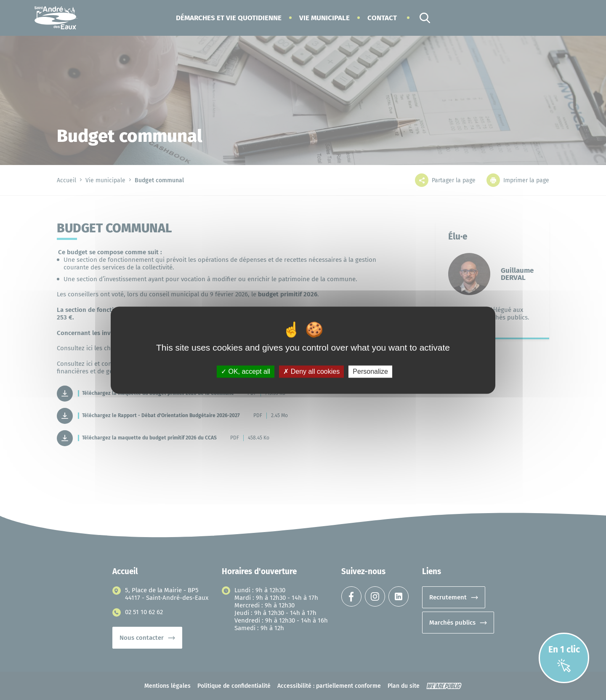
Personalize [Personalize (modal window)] (370, 371)
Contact (382, 18)
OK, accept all (246, 371)
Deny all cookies (311, 371)
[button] (229, 18)
